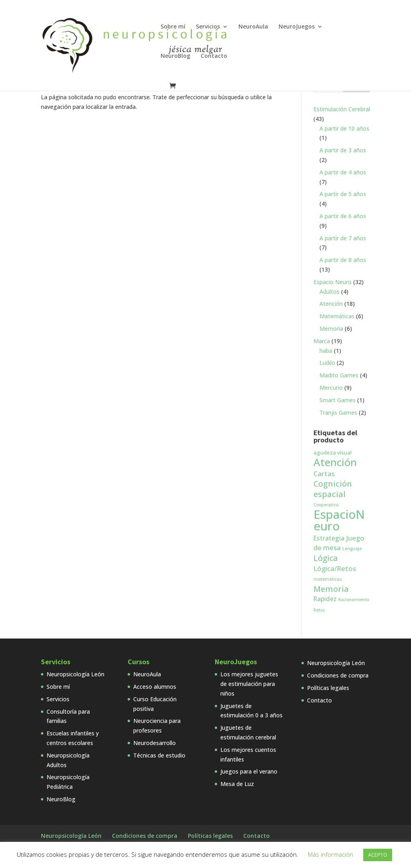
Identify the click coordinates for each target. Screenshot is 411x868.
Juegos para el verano (249, 771)
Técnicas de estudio (159, 755)
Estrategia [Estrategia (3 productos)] (329, 538)
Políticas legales (328, 688)
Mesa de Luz (237, 784)
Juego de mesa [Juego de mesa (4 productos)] (339, 543)
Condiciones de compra (338, 675)
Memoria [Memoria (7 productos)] (331, 589)
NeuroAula (253, 27)
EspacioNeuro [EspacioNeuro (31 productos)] (339, 520)
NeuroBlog (175, 56)
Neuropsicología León (75, 674)
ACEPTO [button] (378, 855)
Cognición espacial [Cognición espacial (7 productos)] (333, 489)
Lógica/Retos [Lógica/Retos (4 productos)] (335, 568)
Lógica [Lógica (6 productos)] (326, 558)
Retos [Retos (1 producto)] (319, 610)
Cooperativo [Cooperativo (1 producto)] (326, 505)
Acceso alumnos (155, 687)
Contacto (214, 56)
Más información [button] (331, 854)
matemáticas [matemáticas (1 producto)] (328, 579)
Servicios (208, 27)
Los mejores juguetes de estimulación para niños (249, 684)
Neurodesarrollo (155, 743)
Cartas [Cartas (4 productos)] (324, 474)
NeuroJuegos (297, 27)
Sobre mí (173, 27)
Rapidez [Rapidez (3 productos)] (325, 599)
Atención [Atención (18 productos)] (335, 462)
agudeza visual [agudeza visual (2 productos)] (333, 452)
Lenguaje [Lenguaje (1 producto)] (352, 549)
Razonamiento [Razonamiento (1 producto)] (354, 600)
